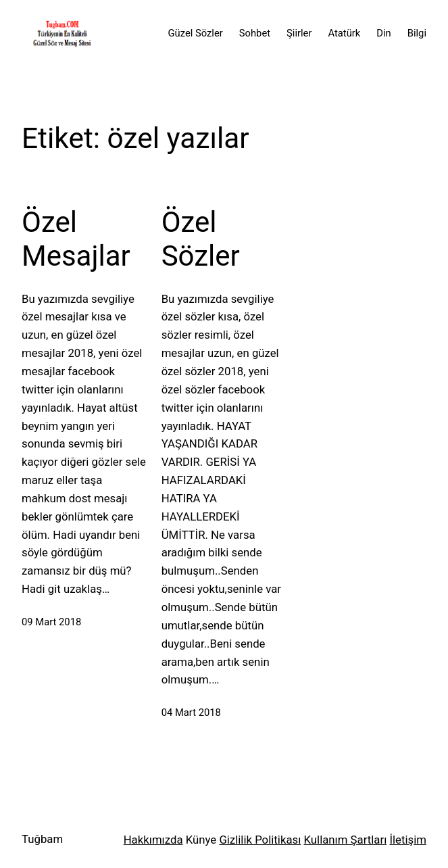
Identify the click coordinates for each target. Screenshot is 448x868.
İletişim (408, 840)
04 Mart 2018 (191, 713)
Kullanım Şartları (346, 840)
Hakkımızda (153, 840)
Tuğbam (42, 839)
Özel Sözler (201, 239)
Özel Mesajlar (76, 239)
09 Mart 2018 (51, 622)
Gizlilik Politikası (260, 840)
